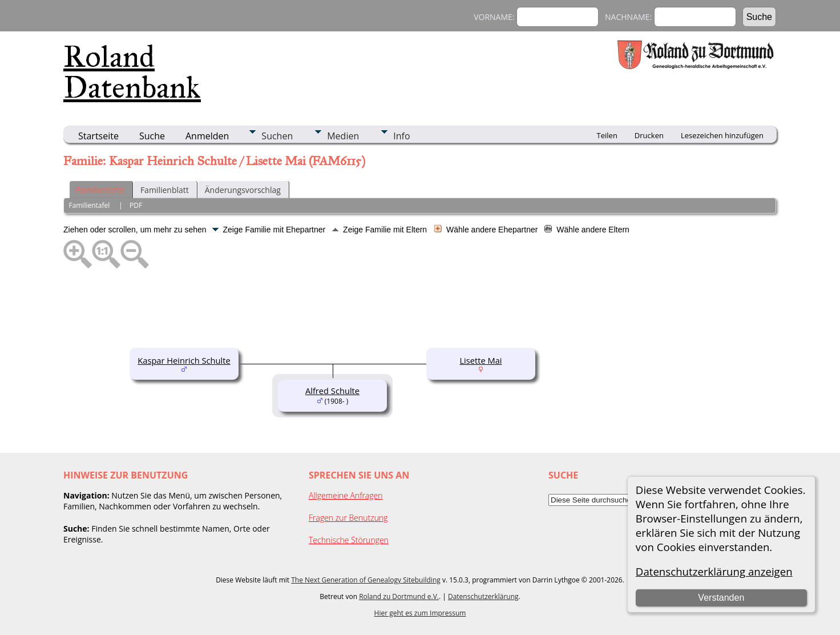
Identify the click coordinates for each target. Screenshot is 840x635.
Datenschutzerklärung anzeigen (714, 571)
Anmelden (207, 136)
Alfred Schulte (332, 391)
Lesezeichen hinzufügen (722, 135)
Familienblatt (165, 190)
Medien (343, 136)
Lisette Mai (480, 360)
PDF (136, 205)
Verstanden (721, 598)
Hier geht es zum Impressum (420, 613)
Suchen (277, 136)
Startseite (98, 136)
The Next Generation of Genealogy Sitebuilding (366, 580)
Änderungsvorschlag (243, 190)
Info (401, 136)
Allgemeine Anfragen (346, 495)
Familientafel (100, 190)
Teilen (607, 135)
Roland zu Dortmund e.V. (399, 596)
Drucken (649, 135)
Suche (152, 136)
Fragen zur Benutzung (348, 518)
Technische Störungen (349, 540)
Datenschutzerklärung (483, 596)
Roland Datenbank (132, 72)
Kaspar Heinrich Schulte (184, 360)
